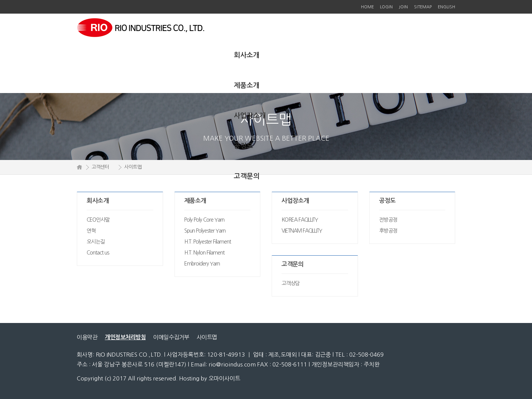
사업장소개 (250, 116)
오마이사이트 (224, 378)
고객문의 (247, 176)
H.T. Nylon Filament (204, 253)
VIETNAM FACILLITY (302, 231)
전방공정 (388, 220)
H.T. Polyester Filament (208, 242)
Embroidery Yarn (202, 264)
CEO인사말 (98, 220)
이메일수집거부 (171, 337)
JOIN (403, 7)
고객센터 (100, 167)
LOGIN (386, 7)
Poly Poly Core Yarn (204, 220)
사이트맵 (207, 337)
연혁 (91, 231)
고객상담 (291, 283)
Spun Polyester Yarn (205, 231)
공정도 (243, 146)
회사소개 (247, 55)
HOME (367, 7)
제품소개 (247, 85)
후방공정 (388, 231)
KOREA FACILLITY (300, 220)
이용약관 (87, 337)
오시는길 (96, 242)
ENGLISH (446, 7)
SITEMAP (423, 7)
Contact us (98, 253)
